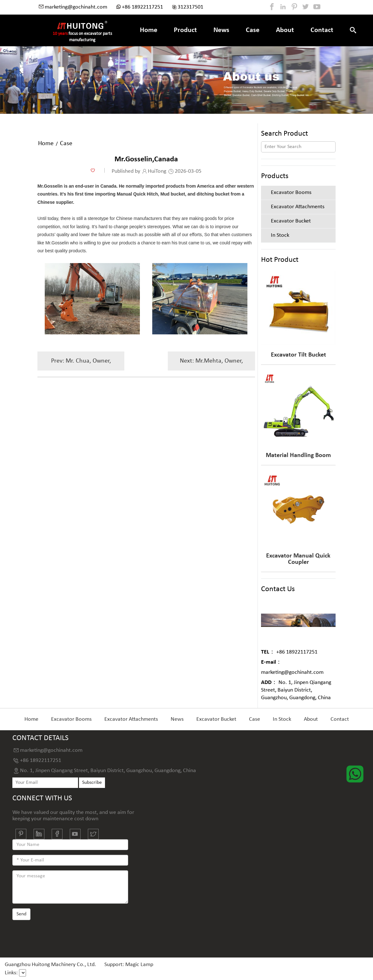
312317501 (190, 7)
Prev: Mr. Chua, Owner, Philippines (81, 364)
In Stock (282, 719)
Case (253, 30)
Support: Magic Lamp (129, 965)
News (221, 30)
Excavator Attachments (131, 719)
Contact (322, 30)
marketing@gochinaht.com (76, 7)
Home (149, 30)
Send (21, 914)
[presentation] (61, 937)
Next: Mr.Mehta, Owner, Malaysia (211, 364)
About (285, 30)
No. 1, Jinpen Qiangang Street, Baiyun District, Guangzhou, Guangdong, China (296, 690)
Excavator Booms (71, 719)
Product (185, 30)
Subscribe (92, 783)
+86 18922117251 (142, 7)
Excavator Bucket (216, 719)
